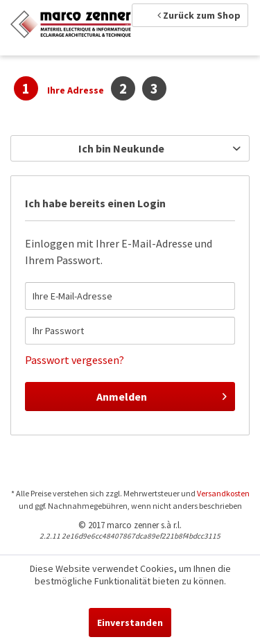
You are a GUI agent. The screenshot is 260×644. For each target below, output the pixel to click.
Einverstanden (130, 623)
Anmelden (162, 394)
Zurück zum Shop (199, 15)
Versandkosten (223, 493)
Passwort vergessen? (75, 360)
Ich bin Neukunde (121, 148)
